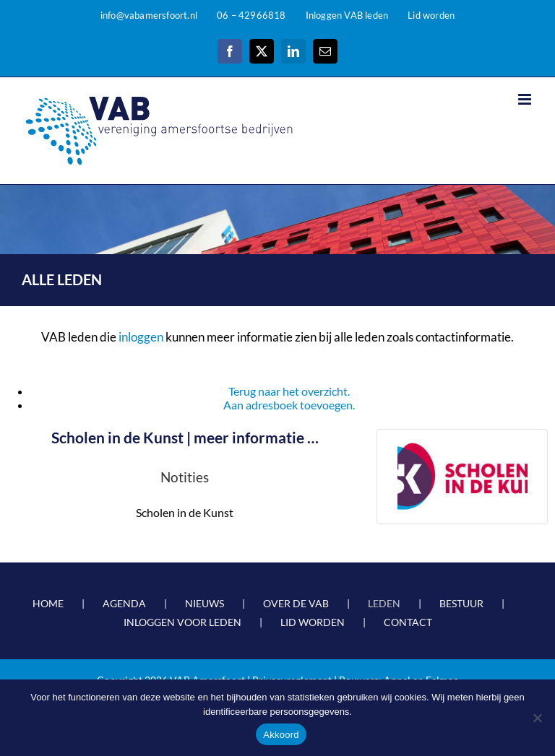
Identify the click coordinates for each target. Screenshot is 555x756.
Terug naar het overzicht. (289, 391)
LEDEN (384, 603)
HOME (48, 603)
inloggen (141, 337)
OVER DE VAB (296, 603)
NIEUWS (205, 603)
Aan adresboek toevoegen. (289, 405)
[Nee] (537, 718)
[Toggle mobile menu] (526, 99)
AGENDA (124, 603)
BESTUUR (461, 603)
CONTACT (408, 622)
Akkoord (281, 735)
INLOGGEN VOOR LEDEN (182, 622)
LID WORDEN (313, 622)
